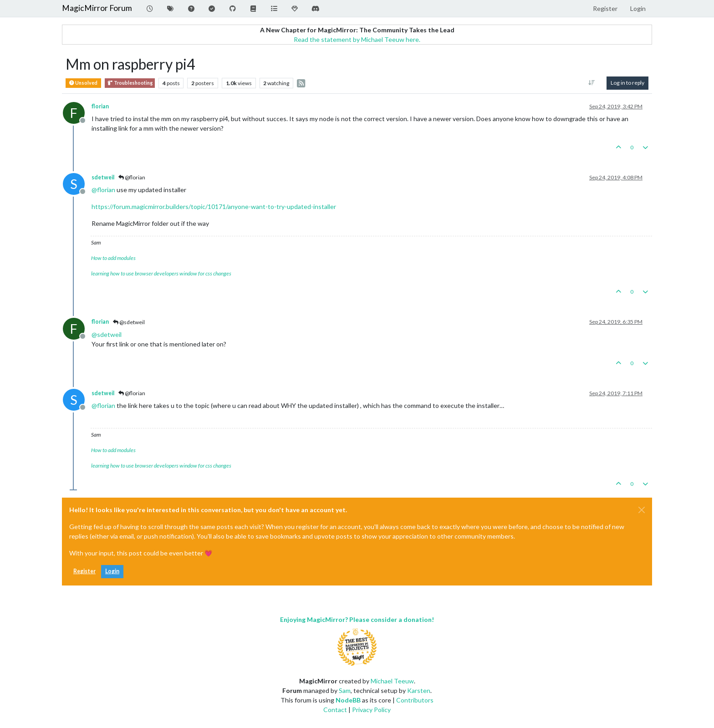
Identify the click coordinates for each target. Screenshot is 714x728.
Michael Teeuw (392, 681)
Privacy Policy (371, 710)
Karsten (419, 690)
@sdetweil (129, 322)
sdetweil (103, 177)
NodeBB (348, 700)
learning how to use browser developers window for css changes (161, 273)
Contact (335, 710)
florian (100, 106)
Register (84, 571)
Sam (345, 690)
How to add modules (113, 258)
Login (112, 571)
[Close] (642, 510)
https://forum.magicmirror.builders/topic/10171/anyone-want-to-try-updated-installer (214, 206)
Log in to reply (627, 83)
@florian (132, 177)
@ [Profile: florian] (103, 190)
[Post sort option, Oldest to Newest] (592, 83)
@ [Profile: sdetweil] (107, 334)
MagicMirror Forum (97, 8)
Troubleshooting (130, 83)
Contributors (415, 700)
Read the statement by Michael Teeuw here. (357, 39)
